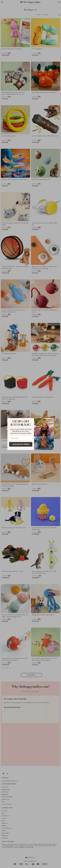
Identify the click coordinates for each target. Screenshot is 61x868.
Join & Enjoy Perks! (21, 444)
